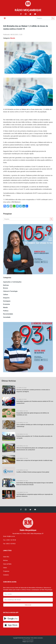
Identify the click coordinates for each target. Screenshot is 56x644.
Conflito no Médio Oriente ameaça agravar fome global (33, 472)
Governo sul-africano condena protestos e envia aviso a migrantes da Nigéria (33, 391)
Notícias (6, 285)
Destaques (7, 301)
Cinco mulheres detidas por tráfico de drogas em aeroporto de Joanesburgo (35, 426)
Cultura (6, 294)
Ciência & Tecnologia (10, 291)
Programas (6, 571)
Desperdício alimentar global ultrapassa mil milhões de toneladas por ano (33, 414)
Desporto (6, 298)
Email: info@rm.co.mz (9, 536)
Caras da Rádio (7, 564)
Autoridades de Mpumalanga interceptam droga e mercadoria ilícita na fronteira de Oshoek (35, 484)
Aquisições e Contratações (12, 282)
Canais (5, 568)
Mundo (13, 38)
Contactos (6, 575)
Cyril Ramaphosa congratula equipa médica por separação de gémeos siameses (35, 495)
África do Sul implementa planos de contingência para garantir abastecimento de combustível (35, 449)
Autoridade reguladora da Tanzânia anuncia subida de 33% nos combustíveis (35, 402)
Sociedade (7, 317)
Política (6, 311)
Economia (6, 304)
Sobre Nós (6, 557)
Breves (6, 288)
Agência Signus (30, 642)
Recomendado (8, 314)
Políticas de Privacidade (28, 640)
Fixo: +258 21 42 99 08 (10, 540)
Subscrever (28, 605)
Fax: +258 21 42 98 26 (9, 544)
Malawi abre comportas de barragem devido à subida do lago (34, 460)
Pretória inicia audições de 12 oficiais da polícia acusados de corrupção (34, 437)
